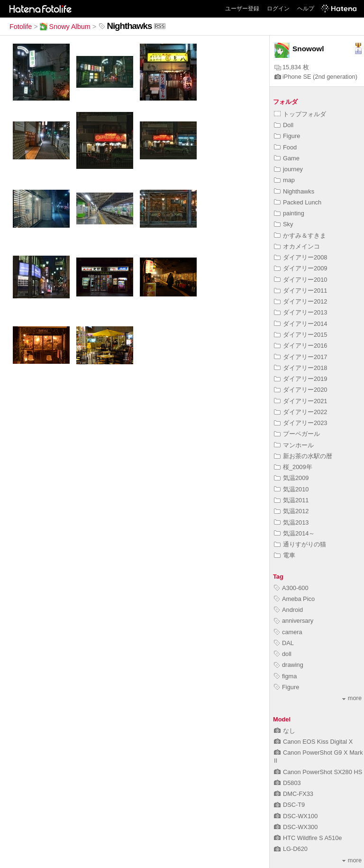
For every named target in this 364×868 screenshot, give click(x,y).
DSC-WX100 (296, 816)
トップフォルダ (300, 114)
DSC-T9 (289, 805)
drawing (289, 665)
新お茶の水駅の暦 (303, 456)
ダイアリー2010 (300, 280)
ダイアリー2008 (300, 257)
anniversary (294, 621)
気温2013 (291, 522)
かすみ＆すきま (300, 235)
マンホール (294, 445)
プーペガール (297, 434)
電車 (285, 555)
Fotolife (21, 27)
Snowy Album (65, 27)
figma (285, 676)
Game (287, 158)
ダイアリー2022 (300, 412)
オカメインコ (297, 246)
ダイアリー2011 (300, 291)
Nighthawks (294, 191)
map (284, 180)
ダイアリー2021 (300, 401)
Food (285, 147)
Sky (283, 224)
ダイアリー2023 (300, 423)
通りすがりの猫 (300, 544)
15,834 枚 (292, 67)
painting (289, 213)
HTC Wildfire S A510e (308, 838)
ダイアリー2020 (300, 390)
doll (283, 654)
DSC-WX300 (296, 827)
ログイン (278, 9)
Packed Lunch (298, 202)
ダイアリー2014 (300, 324)
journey (288, 169)
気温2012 (291, 511)
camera (288, 632)
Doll (284, 125)
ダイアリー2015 (300, 335)
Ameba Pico (294, 599)
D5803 (287, 783)
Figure (287, 136)
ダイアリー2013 (300, 312)
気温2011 (291, 500)
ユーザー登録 (242, 9)
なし (285, 731)
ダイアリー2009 (300, 268)
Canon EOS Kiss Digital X (313, 742)
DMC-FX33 (294, 794)
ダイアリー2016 (300, 346)
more (352, 698)
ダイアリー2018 (300, 368)
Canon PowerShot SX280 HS (318, 772)
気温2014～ (294, 533)
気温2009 (291, 478)
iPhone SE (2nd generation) (316, 77)
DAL (284, 643)
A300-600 (291, 588)
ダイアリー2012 (300, 301)
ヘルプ (306, 9)
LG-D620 (291, 849)
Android (288, 610)
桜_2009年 (293, 467)
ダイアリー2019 (300, 379)
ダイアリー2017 (300, 357)
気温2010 (291, 489)
